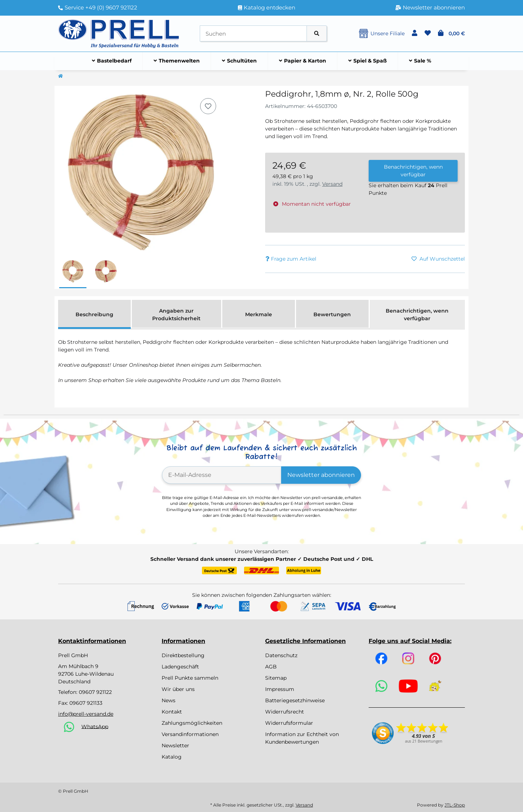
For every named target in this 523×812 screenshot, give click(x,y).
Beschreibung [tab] (94, 314)
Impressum (280, 689)
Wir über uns (178, 689)
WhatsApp (95, 726)
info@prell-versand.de (86, 714)
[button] (415, 33)
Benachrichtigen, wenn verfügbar (413, 171)
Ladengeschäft (180, 667)
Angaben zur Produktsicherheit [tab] (176, 315)
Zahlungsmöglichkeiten (192, 723)
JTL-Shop (455, 805)
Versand (332, 184)
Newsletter (175, 745)
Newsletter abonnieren (321, 475)
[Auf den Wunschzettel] (208, 106)
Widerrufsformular (289, 723)
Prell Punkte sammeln (190, 678)
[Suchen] (253, 34)
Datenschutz (281, 655)
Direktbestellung (183, 655)
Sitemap (276, 678)
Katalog (172, 757)
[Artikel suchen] (317, 34)
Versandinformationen (190, 734)
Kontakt (172, 712)
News (169, 700)
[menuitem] (112, 61)
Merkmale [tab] (259, 314)
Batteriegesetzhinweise (295, 700)
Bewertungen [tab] (332, 314)
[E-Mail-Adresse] (222, 475)
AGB (271, 667)
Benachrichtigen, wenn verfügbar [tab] (417, 315)
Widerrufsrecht (285, 712)
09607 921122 (95, 692)
